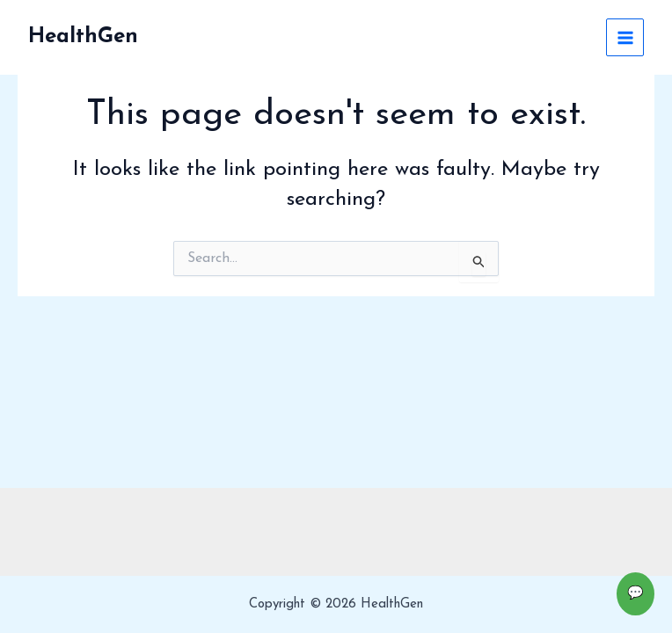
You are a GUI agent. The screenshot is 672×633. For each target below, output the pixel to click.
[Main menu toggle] (625, 37)
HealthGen (83, 37)
